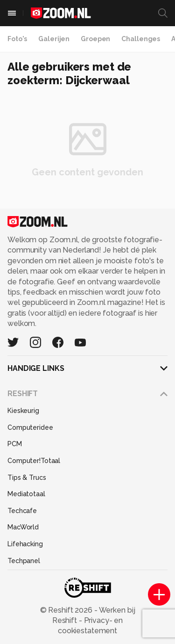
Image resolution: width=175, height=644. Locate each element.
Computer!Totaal (34, 461)
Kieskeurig (23, 411)
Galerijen (54, 39)
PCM (15, 444)
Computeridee (30, 427)
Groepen (95, 39)
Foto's (17, 39)
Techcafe (22, 511)
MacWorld (23, 527)
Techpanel (24, 561)
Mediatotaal (26, 494)
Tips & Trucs (27, 478)
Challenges (141, 39)
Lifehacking (25, 544)
